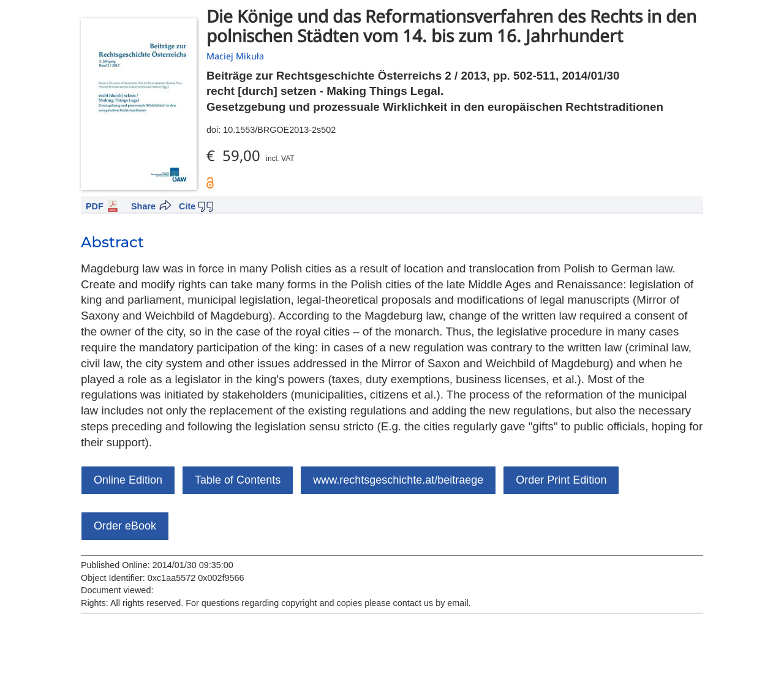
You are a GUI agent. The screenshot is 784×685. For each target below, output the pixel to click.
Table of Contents (238, 480)
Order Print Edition (561, 480)
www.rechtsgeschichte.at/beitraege (398, 480)
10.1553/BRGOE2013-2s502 (279, 130)
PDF (95, 206)
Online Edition (128, 480)
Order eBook (125, 526)
